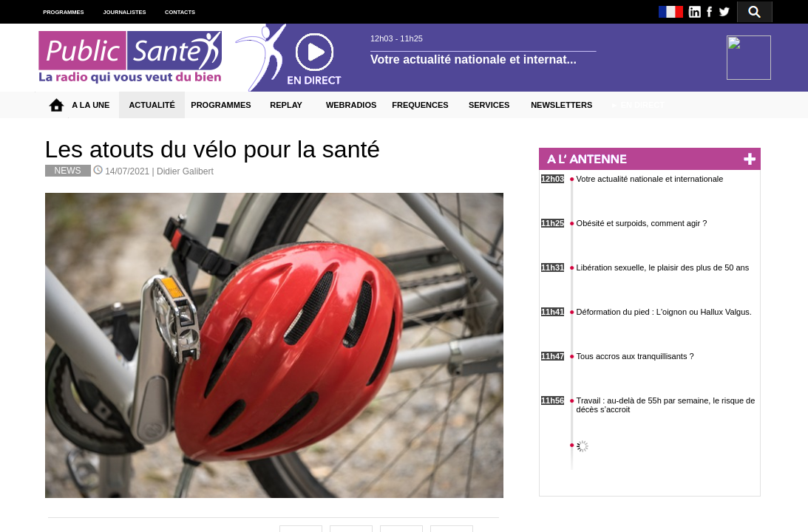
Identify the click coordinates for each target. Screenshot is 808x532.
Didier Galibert (185, 171)
